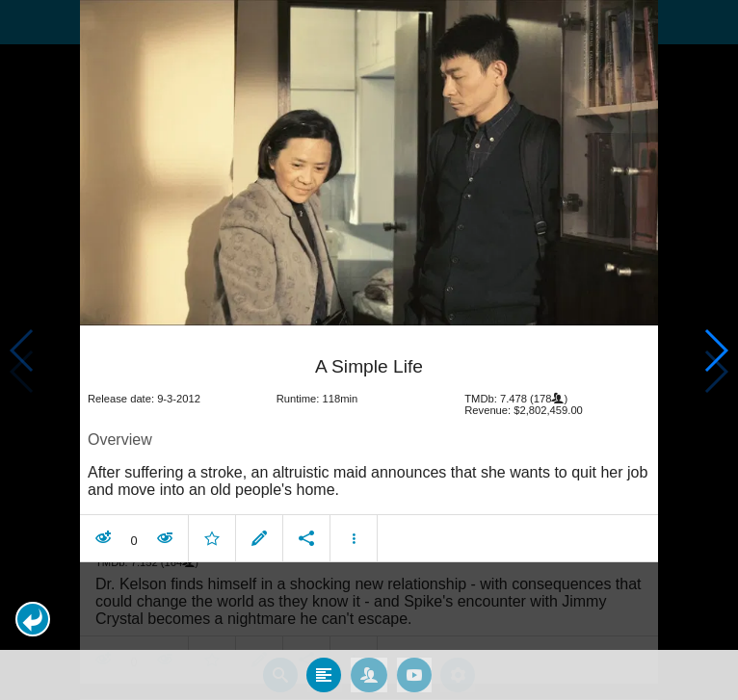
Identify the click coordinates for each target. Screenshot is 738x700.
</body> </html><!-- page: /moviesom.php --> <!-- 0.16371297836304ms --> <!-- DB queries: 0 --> (369, 350)
